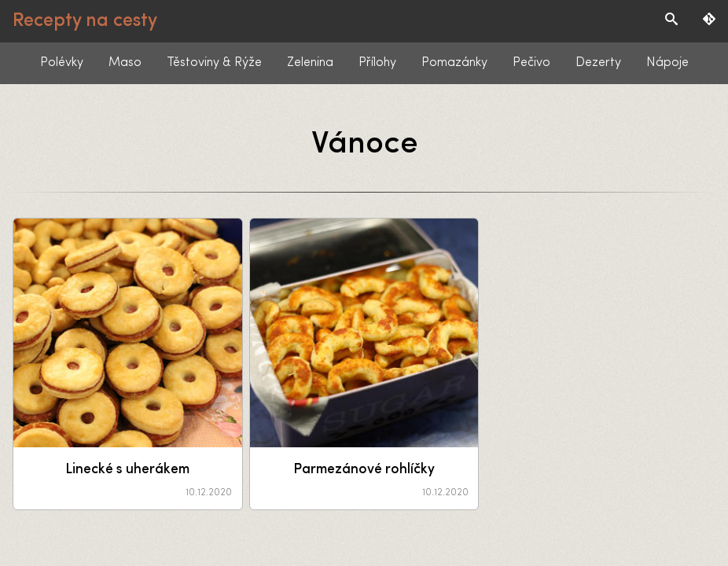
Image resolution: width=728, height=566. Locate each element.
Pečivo (531, 63)
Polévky (62, 63)
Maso (125, 63)
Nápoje (667, 63)
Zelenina (310, 63)
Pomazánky (454, 63)
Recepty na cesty (85, 21)
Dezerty (598, 63)
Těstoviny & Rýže (214, 63)
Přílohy (377, 63)
